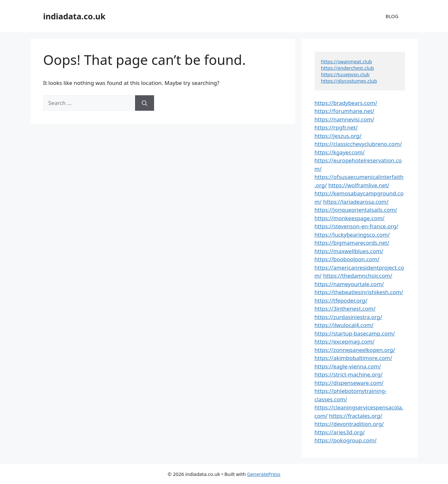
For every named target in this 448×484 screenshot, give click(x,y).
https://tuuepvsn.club (345, 74)
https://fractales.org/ (356, 416)
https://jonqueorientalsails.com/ (356, 210)
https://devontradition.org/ (349, 424)
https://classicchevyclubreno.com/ (358, 144)
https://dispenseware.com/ (349, 383)
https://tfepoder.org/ (341, 300)
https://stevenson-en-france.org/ (357, 226)
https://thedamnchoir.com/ (358, 276)
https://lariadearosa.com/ (356, 202)
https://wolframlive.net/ (359, 185)
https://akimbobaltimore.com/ (354, 358)
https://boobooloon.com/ (347, 259)
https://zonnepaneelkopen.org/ (355, 350)
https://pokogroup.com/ (346, 440)
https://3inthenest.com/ (345, 309)
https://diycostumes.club (349, 81)
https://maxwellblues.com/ (349, 251)
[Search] (145, 103)
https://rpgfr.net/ (336, 127)
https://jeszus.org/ (338, 136)
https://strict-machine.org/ (349, 374)
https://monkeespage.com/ (350, 218)
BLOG (392, 16)
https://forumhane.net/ (344, 111)
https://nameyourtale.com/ (349, 284)
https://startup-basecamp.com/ (355, 333)
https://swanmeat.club (347, 61)
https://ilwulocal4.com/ (344, 325)
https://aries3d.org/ (340, 432)
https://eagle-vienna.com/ (348, 366)
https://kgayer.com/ (340, 152)
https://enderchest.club (348, 68)
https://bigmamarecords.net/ (352, 243)
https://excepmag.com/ (345, 341)
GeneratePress (264, 474)
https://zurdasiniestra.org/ (349, 317)
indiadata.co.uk (74, 16)
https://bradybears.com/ (346, 103)
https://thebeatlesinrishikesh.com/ (359, 292)
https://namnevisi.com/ (344, 119)
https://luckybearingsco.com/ (352, 235)
